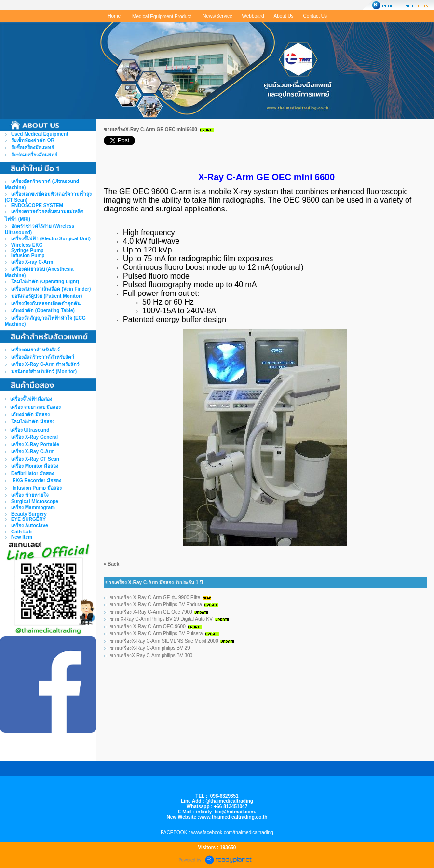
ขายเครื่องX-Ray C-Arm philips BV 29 (150, 648)
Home (114, 16)
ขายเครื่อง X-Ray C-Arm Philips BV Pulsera (156, 634)
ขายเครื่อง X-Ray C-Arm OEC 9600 (148, 626)
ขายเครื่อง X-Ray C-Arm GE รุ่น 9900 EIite (155, 597)
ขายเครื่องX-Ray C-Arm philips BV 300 (151, 655)
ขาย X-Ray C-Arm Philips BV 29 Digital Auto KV (161, 619)
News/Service (217, 16)
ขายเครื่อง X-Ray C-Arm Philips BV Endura (156, 605)
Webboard (253, 16)
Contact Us (315, 16)
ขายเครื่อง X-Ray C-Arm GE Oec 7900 (152, 612)
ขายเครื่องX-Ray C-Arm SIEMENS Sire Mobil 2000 (164, 641)
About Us (283, 16)
